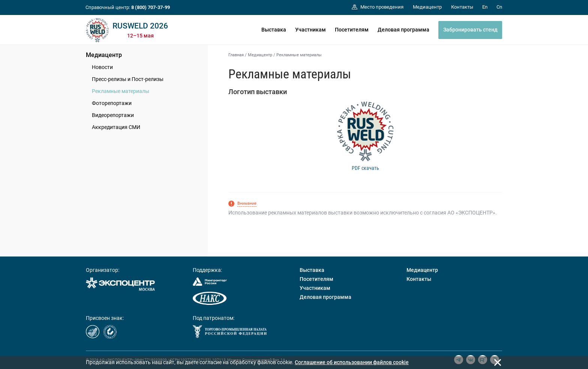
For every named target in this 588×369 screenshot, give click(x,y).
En (485, 7)
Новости (102, 67)
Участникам (310, 30)
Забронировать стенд (470, 30)
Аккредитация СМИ (116, 127)
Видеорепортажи (113, 115)
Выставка (274, 30)
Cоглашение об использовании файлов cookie (352, 362)
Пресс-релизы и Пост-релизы (128, 79)
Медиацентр (104, 55)
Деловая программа (403, 30)
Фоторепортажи (112, 103)
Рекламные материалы (121, 91)
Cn (499, 7)
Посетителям (352, 30)
